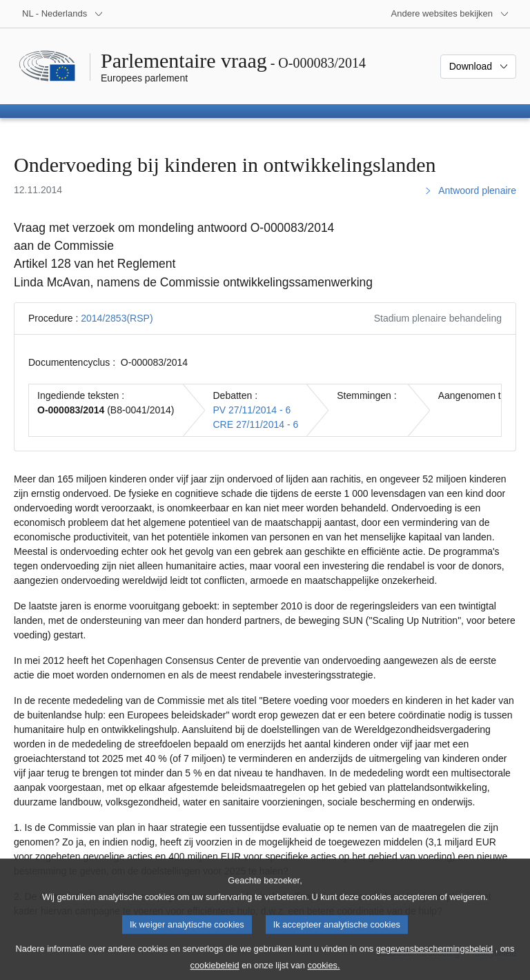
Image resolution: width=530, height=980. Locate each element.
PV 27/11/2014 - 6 (252, 410)
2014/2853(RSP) (117, 318)
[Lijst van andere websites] (450, 14)
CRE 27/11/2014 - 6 (256, 424)
